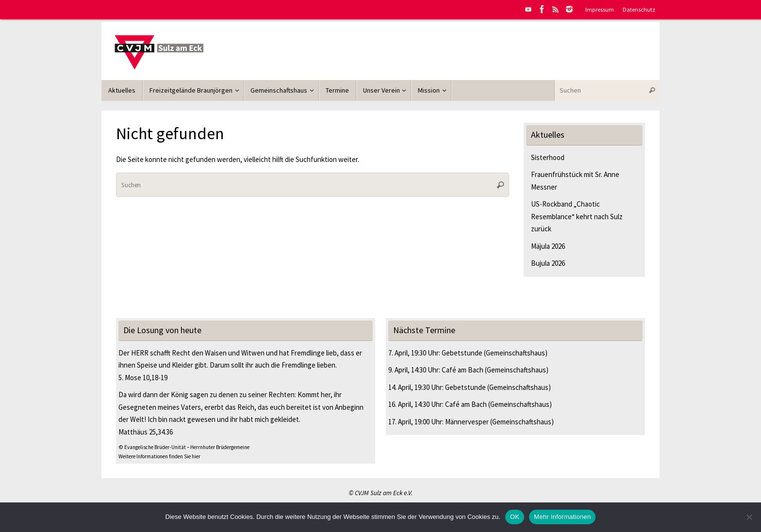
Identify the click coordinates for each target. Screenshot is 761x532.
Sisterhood (548, 157)
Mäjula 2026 (548, 246)
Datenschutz (639, 9)
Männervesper (467, 422)
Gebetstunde (462, 353)
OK (515, 517)
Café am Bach (463, 370)
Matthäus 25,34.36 (146, 432)
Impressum (600, 9)
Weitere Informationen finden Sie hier (159, 456)
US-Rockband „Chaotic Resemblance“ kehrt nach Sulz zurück (577, 216)
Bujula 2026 (548, 263)
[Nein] (749, 517)
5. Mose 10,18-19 (143, 378)
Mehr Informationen (562, 517)
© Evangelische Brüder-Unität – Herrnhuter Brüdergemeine (184, 447)
